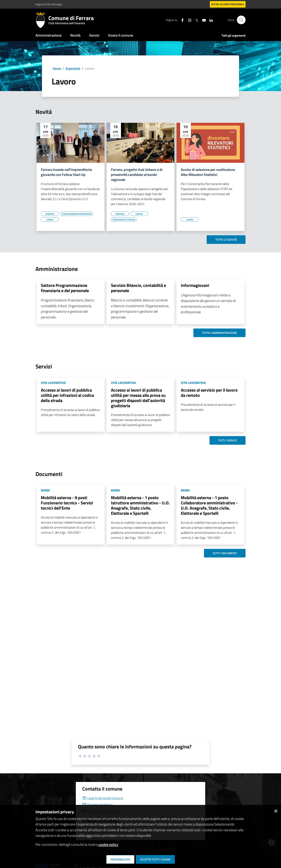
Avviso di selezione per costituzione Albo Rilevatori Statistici (208, 172)
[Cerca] (241, 20)
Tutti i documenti (225, 553)
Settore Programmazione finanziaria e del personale (65, 288)
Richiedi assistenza (97, 804)
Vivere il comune (121, 35)
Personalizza (120, 859)
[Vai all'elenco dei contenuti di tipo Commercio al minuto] (124, 219)
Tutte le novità (226, 240)
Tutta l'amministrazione (219, 333)
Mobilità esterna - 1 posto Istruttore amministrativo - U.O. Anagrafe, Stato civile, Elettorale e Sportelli (140, 505)
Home (57, 68)
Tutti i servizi (228, 440)
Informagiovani (195, 285)
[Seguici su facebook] (181, 20)
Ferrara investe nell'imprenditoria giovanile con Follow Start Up (66, 172)
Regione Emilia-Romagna (49, 4)
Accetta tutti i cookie (155, 859)
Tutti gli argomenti (234, 36)
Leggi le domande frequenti (103, 798)
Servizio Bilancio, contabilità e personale (138, 288)
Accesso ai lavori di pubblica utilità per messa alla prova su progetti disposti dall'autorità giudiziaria (138, 398)
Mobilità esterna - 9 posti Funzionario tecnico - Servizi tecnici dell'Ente (67, 503)
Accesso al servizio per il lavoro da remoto (209, 393)
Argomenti (73, 68)
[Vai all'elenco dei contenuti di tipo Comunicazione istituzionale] (77, 214)
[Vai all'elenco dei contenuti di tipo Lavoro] (50, 219)
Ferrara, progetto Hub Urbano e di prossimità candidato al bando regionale (137, 175)
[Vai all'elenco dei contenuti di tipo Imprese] (50, 214)
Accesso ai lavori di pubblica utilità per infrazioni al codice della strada (67, 395)
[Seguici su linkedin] (209, 20)
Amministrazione (49, 35)
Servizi (94, 35)
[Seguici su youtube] (202, 20)
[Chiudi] (276, 810)
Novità (75, 35)
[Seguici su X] (195, 20)
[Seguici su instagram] (188, 20)
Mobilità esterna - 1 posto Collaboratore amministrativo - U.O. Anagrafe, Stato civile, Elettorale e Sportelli (209, 505)
